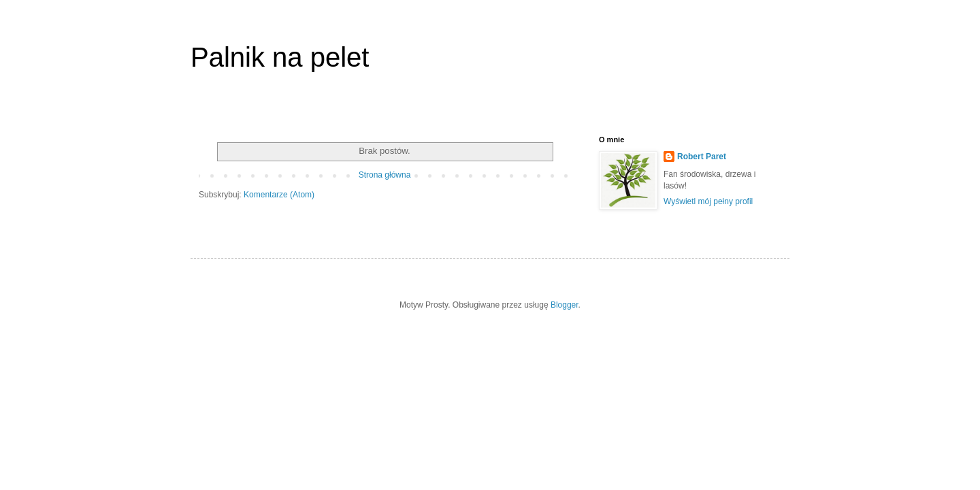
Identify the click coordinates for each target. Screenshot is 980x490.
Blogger (565, 305)
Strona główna (385, 175)
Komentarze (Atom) (279, 195)
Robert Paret (702, 157)
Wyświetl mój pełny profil (708, 201)
